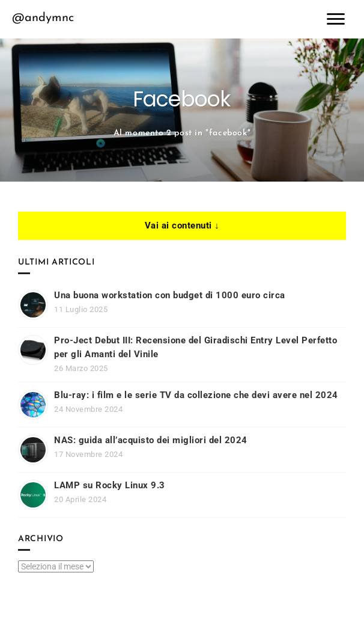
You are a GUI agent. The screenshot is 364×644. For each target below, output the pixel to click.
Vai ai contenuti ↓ (182, 225)
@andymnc (43, 18)
